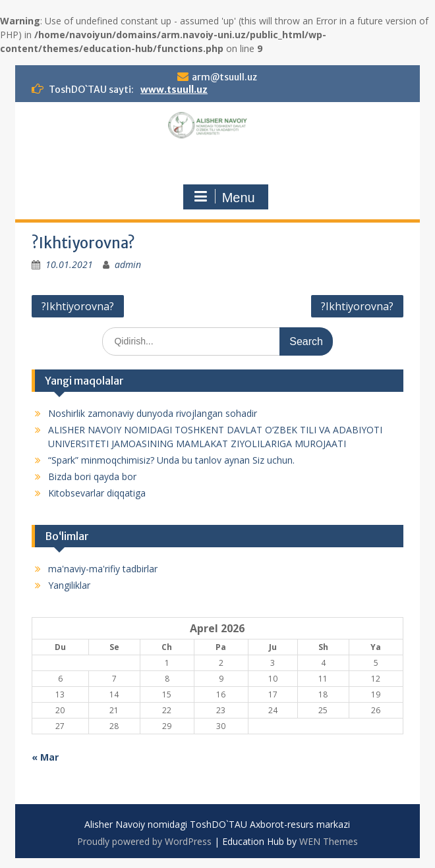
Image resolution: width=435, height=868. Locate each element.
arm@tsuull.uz (224, 77)
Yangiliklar (69, 585)
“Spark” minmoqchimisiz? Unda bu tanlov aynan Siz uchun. (171, 460)
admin (128, 264)
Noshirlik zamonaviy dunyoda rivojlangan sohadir (153, 413)
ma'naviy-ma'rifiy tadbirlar (103, 569)
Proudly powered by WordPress (144, 841)
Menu (224, 197)
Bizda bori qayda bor (92, 476)
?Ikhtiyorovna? (78, 306)
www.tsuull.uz (174, 90)
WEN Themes (329, 841)
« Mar (45, 757)
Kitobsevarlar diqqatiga (97, 493)
